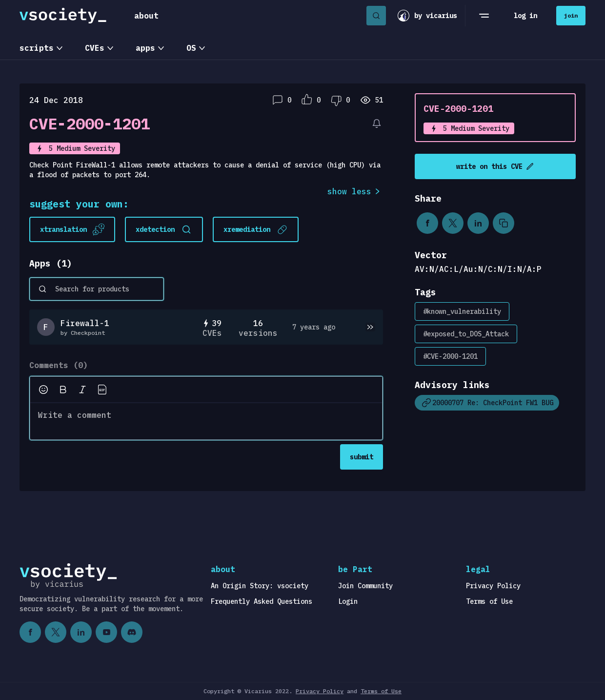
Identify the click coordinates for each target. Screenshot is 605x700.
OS (191, 48)
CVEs (95, 48)
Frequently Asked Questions (262, 601)
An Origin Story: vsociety (260, 586)
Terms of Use (489, 601)
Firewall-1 (85, 323)
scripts (37, 48)
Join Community (365, 586)
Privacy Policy (493, 586)
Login (348, 601)
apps (145, 48)
